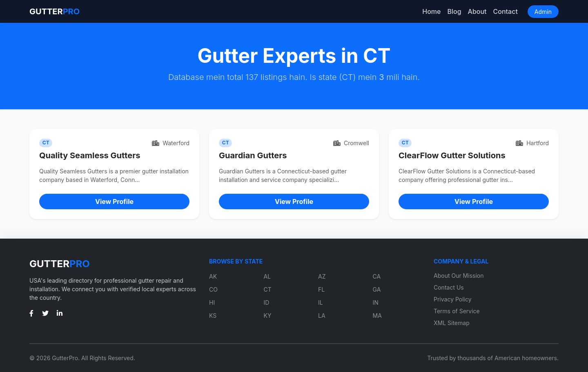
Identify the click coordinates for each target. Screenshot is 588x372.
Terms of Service (457, 311)
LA (322, 316)
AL (267, 276)
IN (376, 302)
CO (213, 289)
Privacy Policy (453, 299)
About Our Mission (459, 276)
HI (212, 302)
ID (267, 302)
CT (268, 289)
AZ (322, 276)
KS (213, 316)
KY (268, 316)
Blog (454, 11)
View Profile (114, 201)
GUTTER (55, 11)
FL (321, 289)
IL (321, 302)
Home (431, 11)
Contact (506, 11)
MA (377, 316)
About (477, 11)
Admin (543, 12)
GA (377, 289)
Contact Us (449, 287)
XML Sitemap (452, 323)
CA (377, 276)
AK (213, 276)
